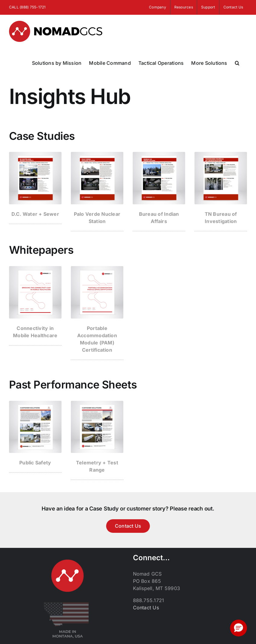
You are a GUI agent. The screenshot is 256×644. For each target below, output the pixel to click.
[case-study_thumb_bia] (159, 154)
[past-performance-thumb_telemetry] (97, 403)
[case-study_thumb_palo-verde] (97, 154)
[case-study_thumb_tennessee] (221, 154)
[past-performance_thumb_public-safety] (35, 403)
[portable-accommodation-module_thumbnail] (97, 269)
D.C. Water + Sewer (35, 214)
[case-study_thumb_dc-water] (35, 154)
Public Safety (35, 463)
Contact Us (146, 608)
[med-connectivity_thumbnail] (35, 269)
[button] (237, 63)
